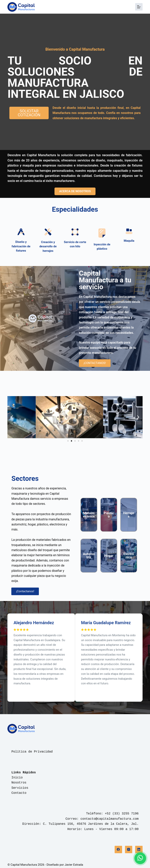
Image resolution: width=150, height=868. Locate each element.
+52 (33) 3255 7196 (122, 814)
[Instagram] (129, 849)
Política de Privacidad (32, 752)
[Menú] (139, 7)
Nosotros (19, 783)
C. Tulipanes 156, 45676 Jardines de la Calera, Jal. (91, 824)
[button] (12, 417)
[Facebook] (118, 849)
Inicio (17, 778)
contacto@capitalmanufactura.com (110, 819)
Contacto (19, 793)
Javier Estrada (74, 865)
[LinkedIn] (139, 849)
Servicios (20, 788)
